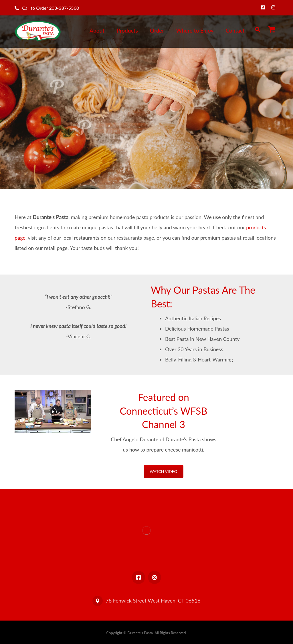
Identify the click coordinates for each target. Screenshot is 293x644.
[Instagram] (273, 7)
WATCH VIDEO (163, 471)
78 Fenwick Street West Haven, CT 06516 (146, 601)
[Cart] (272, 29)
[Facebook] (263, 7)
